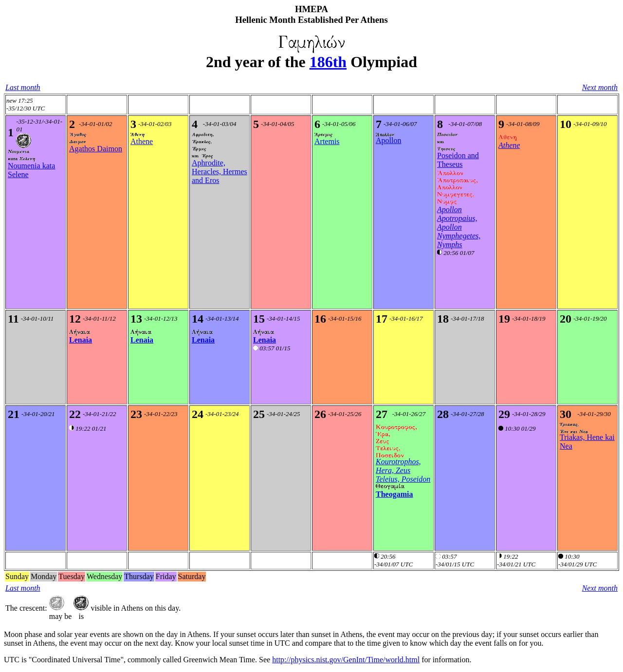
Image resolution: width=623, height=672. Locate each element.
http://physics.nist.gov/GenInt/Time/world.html (346, 660)
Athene (142, 141)
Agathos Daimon (96, 149)
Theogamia (394, 494)
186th (328, 62)
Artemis (327, 141)
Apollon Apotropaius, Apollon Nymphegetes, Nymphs (459, 227)
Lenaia (81, 340)
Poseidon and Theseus (458, 160)
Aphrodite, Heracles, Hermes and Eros (220, 172)
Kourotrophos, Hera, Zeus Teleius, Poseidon (403, 470)
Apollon (388, 140)
